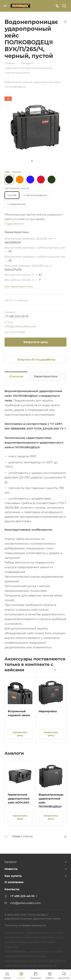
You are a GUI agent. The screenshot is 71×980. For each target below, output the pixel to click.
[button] (32, 161)
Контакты (12, 889)
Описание (16, 376)
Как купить (13, 876)
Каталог (11, 862)
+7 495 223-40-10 (16, 316)
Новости (11, 869)
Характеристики (46, 376)
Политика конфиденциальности (25, 925)
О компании (14, 882)
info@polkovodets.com (21, 326)
